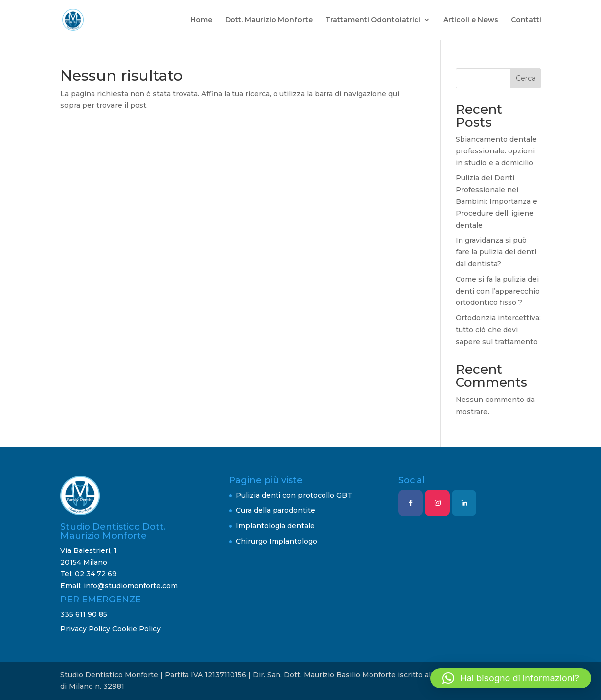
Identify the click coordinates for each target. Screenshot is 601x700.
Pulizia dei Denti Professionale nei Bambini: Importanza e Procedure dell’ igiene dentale (496, 201)
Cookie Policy (137, 629)
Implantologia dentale (275, 526)
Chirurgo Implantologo (277, 541)
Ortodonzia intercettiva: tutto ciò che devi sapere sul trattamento (498, 330)
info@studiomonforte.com (131, 586)
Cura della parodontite (276, 510)
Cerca (526, 78)
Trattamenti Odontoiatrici (373, 20)
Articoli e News (471, 20)
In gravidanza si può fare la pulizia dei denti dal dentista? (496, 252)
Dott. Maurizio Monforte (269, 20)
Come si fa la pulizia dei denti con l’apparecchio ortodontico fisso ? (498, 291)
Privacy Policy (85, 629)
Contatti (526, 20)
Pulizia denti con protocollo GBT (294, 495)
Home (201, 20)
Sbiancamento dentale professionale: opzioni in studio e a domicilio (496, 151)
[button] (511, 678)
